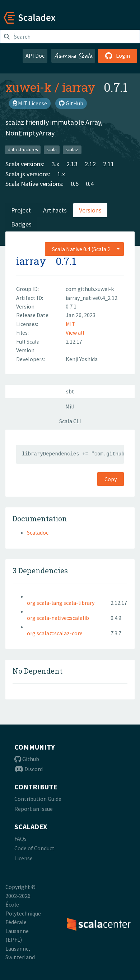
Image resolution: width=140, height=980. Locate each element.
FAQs (20, 838)
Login (118, 56)
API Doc (35, 56)
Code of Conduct (34, 848)
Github (27, 759)
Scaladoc (38, 532)
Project (21, 210)
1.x (61, 174)
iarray (79, 87)
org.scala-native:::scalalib (58, 618)
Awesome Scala (73, 56)
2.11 (109, 164)
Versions (90, 210)
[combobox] (84, 249)
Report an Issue (34, 809)
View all (75, 333)
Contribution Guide (38, 799)
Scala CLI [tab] (70, 421)
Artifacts (55, 210)
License (24, 858)
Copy (111, 479)
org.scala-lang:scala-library (61, 603)
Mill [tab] (70, 406)
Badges (21, 224)
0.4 (90, 184)
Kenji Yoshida (82, 359)
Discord (29, 769)
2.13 (72, 164)
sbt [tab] (70, 391)
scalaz (72, 150)
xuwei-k (29, 87)
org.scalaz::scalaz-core (55, 633)
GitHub (71, 103)
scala (52, 150)
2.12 (90, 164)
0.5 (75, 184)
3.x (55, 164)
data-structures (23, 150)
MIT (71, 324)
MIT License (30, 103)
